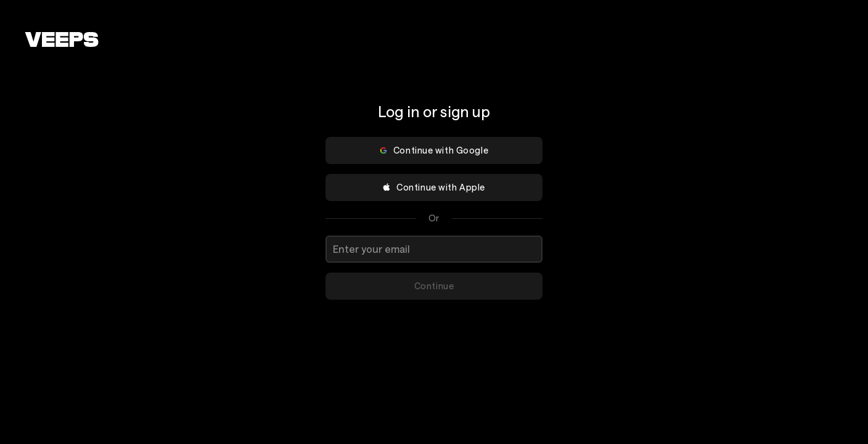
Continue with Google (433, 150)
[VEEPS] (62, 39)
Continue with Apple (433, 187)
